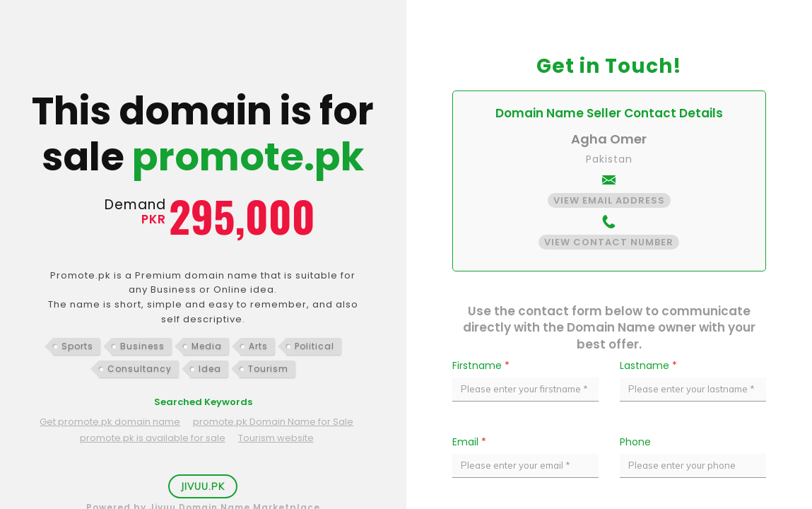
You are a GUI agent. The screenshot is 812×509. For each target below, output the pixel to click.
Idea (210, 369)
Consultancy (140, 369)
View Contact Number (609, 242)
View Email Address (609, 200)
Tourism (268, 369)
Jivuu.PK (203, 486)
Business (142, 346)
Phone (635, 442)
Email (469, 442)
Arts (258, 346)
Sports (77, 346)
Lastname (648, 365)
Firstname (481, 365)
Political (314, 346)
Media (207, 346)
